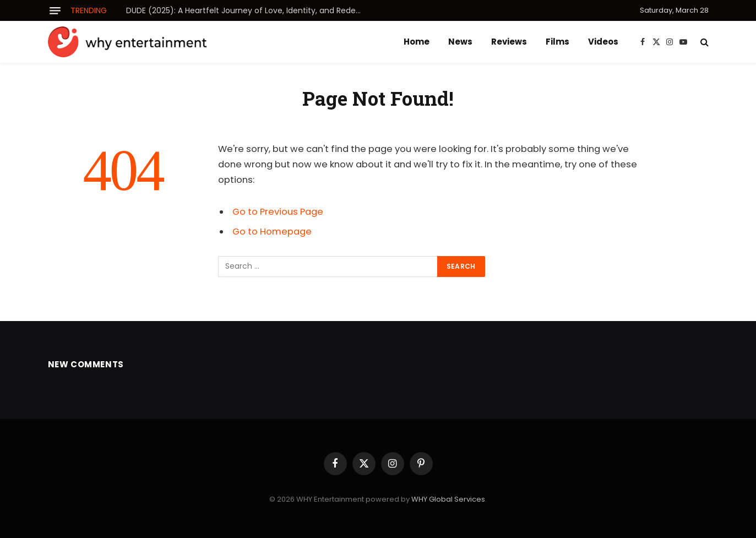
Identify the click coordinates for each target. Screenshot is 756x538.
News (460, 42)
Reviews (509, 42)
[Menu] (55, 11)
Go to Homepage (272, 232)
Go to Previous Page (278, 212)
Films (558, 42)
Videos (603, 42)
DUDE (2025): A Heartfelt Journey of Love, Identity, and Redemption (250, 10)
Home (417, 42)
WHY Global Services (448, 499)
